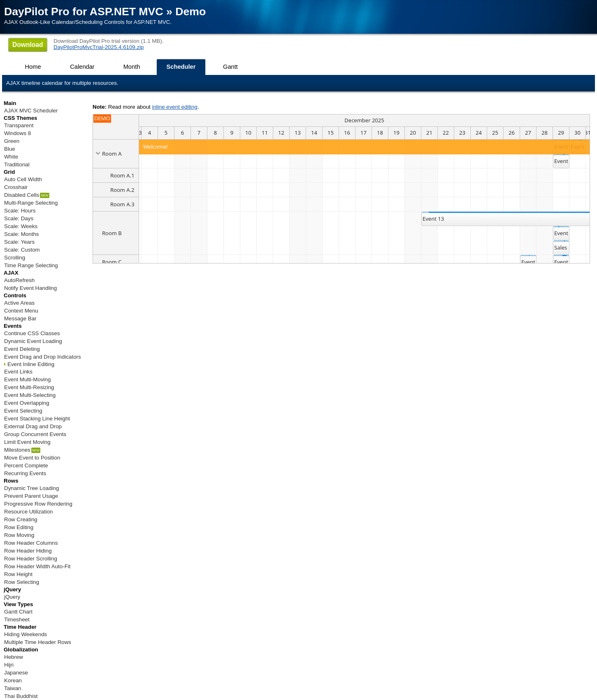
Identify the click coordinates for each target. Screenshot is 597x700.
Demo (190, 12)
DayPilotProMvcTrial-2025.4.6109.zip (99, 47)
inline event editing (174, 107)
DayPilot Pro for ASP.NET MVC (84, 12)
